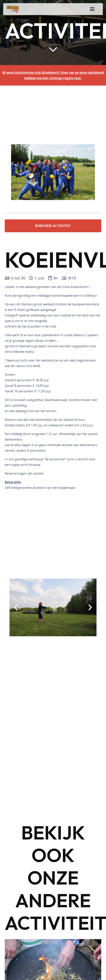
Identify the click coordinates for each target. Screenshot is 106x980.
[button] (92, 9)
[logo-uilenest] (13, 9)
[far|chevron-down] (53, 49)
